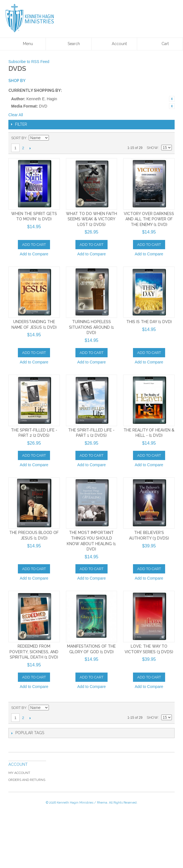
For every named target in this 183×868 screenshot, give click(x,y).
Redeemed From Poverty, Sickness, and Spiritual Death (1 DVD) (34, 652)
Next (30, 148)
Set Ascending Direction (54, 138)
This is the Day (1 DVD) (149, 322)
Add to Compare (34, 254)
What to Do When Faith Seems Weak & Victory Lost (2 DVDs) (91, 219)
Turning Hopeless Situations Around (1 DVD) (91, 327)
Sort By (19, 138)
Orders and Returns (27, 780)
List (168, 138)
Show (152, 148)
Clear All (16, 115)
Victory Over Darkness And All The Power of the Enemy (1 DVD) (149, 219)
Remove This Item (172, 99)
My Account (19, 773)
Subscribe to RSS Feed (29, 62)
